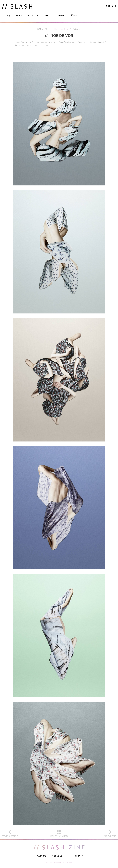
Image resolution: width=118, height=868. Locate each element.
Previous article (10, 836)
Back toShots (59, 836)
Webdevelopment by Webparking (59, 862)
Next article (110, 836)
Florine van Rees (61, 29)
